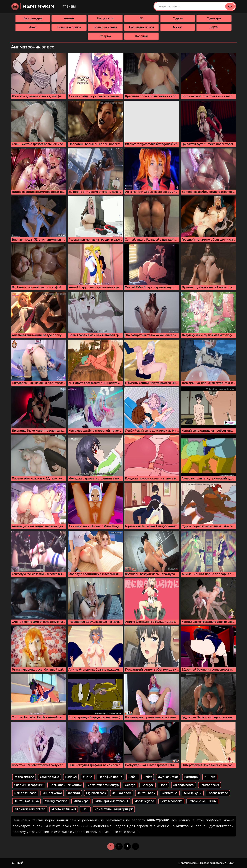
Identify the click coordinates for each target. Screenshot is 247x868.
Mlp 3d (88, 777)
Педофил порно (110, 777)
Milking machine (56, 801)
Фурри (178, 18)
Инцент (210, 777)
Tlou (85, 809)
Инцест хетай (52, 793)
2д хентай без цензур (103, 785)
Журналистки (168, 777)
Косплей (141, 36)
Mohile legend (144, 801)
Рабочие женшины (202, 801)
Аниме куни (193, 793)
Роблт (148, 777)
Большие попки (69, 27)
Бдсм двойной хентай (66, 785)
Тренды (69, 7)
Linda (163, 785)
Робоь (133, 777)
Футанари (214, 18)
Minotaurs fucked (64, 809)
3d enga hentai (184, 785)
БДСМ (214, 27)
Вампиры (191, 777)
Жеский (74, 793)
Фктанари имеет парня (111, 801)
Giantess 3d (170, 793)
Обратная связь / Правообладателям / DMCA (206, 863)
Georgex (148, 785)
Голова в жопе (218, 793)
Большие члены (105, 27)
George (130, 785)
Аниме (69, 18)
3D (141, 18)
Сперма (105, 36)
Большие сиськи (141, 27)
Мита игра (81, 801)
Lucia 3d (71, 777)
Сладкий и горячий (29, 785)
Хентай (18, 863)
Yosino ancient (24, 777)
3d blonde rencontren (30, 809)
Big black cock (96, 793)
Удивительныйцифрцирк (114, 809)
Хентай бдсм (146, 793)
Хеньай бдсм (122, 793)
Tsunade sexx (210, 785)
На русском (105, 18)
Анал (33, 27)
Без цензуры (33, 18)
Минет (178, 27)
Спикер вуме (49, 777)
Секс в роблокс (171, 801)
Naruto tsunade (25, 793)
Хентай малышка (26, 801)
